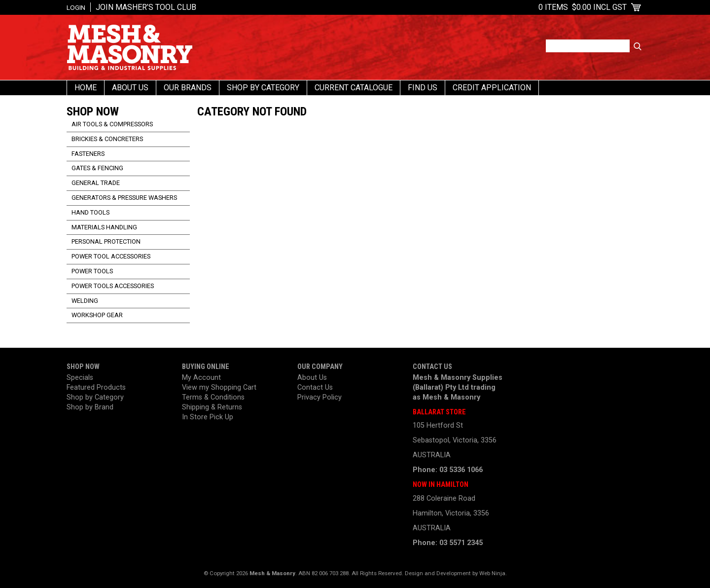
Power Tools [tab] (92, 271)
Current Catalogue (354, 88)
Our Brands (188, 88)
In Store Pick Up (208, 417)
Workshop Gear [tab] (97, 315)
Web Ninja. (493, 573)
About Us (130, 88)
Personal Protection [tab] (106, 241)
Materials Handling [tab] (104, 227)
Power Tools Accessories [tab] (113, 286)
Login (76, 7)
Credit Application (492, 88)
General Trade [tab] (96, 183)
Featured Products (96, 387)
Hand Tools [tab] (90, 212)
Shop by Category (95, 397)
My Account (201, 378)
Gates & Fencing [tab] (97, 168)
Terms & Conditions (213, 397)
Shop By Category (263, 88)
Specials (80, 378)
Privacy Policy (319, 397)
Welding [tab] (85, 301)
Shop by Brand (90, 407)
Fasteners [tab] (88, 154)
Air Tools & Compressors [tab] (112, 124)
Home (86, 88)
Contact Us (315, 387)
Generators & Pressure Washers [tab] (124, 198)
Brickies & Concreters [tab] (107, 139)
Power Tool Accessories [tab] (111, 256)
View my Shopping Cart (219, 387)
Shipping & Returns (212, 407)
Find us (423, 88)
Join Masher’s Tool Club (146, 7)
